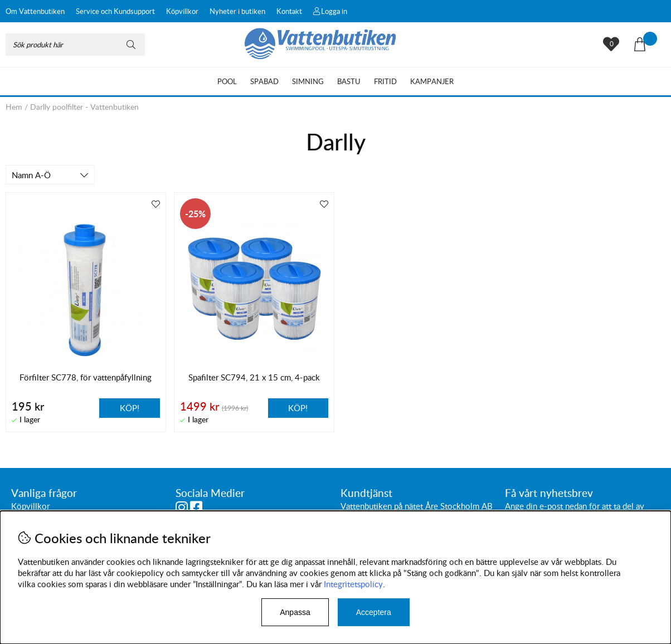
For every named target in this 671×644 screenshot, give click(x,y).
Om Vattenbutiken (35, 11)
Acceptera (374, 612)
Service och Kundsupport (115, 11)
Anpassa (295, 612)
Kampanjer (432, 81)
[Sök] (75, 45)
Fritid (385, 81)
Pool (227, 81)
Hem (14, 107)
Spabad (264, 81)
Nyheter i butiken (237, 11)
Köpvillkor (182, 11)
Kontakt (289, 11)
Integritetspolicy (353, 584)
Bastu (349, 81)
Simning (308, 81)
